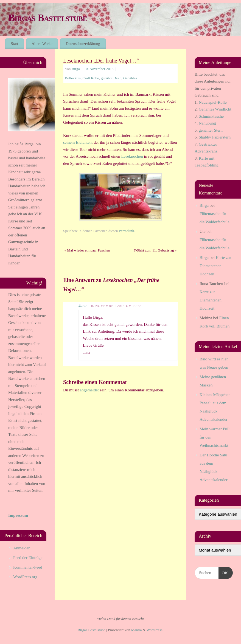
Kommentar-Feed (28, 567)
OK (223, 572)
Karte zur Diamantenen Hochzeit (215, 266)
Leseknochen (133, 156)
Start (14, 44)
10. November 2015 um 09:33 (115, 306)
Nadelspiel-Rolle (213, 102)
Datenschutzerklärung (83, 44)
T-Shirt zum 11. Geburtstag (155, 250)
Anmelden (22, 548)
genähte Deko (111, 78)
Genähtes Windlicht (215, 109)
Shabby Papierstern (215, 137)
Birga (76, 69)
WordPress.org (25, 577)
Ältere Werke (42, 44)
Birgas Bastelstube (48, 18)
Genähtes (130, 78)
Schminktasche (211, 116)
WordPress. (155, 630)
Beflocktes (73, 78)
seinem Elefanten (77, 142)
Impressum (18, 515)
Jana (82, 306)
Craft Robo (91, 78)
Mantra (137, 630)
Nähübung (207, 123)
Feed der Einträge (28, 558)
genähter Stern (211, 130)
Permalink (127, 231)
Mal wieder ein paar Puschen (87, 250)
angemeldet (89, 390)
